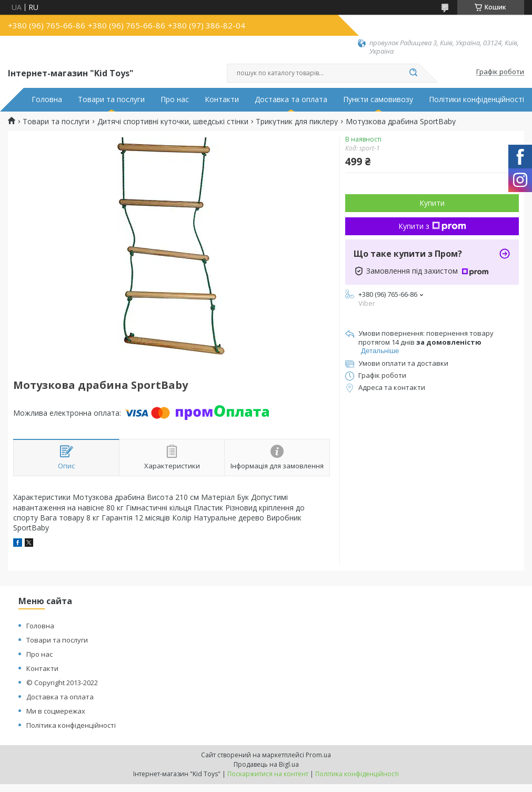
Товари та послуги (111, 99)
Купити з (432, 226)
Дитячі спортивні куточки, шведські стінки (173, 122)
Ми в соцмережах (56, 711)
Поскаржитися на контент (268, 774)
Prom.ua (318, 755)
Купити (432, 203)
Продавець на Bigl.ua (266, 764)
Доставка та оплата (291, 99)
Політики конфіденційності (476, 99)
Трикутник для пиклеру (297, 122)
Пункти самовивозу (378, 99)
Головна (47, 99)
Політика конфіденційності (71, 725)
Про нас (175, 99)
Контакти (222, 99)
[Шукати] (414, 73)
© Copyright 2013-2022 (62, 683)
